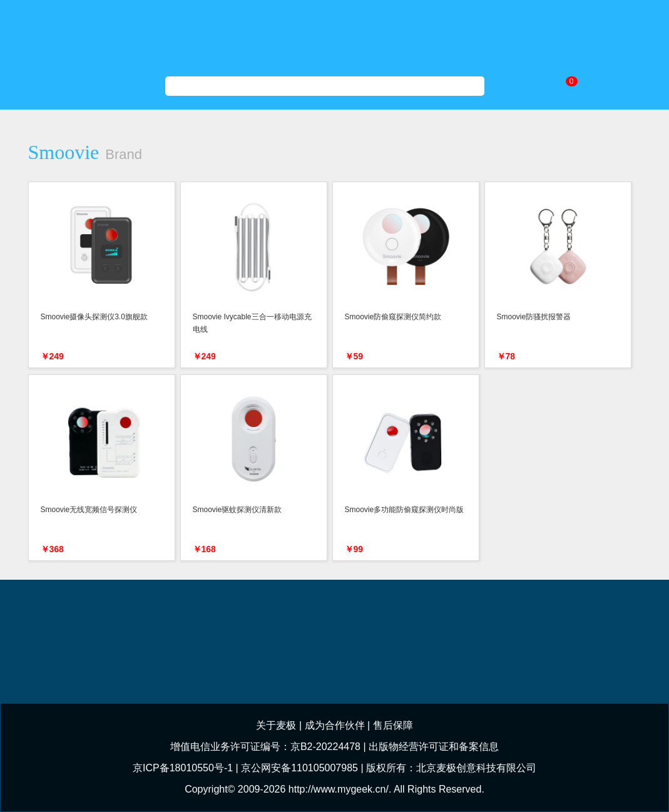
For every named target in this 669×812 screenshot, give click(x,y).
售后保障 (393, 725)
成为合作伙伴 (335, 725)
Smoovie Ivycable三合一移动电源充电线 (252, 323)
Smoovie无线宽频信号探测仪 (89, 510)
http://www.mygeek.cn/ (339, 789)
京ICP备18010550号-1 (183, 768)
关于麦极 (276, 725)
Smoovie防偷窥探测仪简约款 (393, 317)
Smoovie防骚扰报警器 (534, 317)
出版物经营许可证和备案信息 (434, 747)
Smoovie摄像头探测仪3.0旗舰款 (94, 317)
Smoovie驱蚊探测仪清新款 (237, 510)
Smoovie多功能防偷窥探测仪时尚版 (405, 510)
